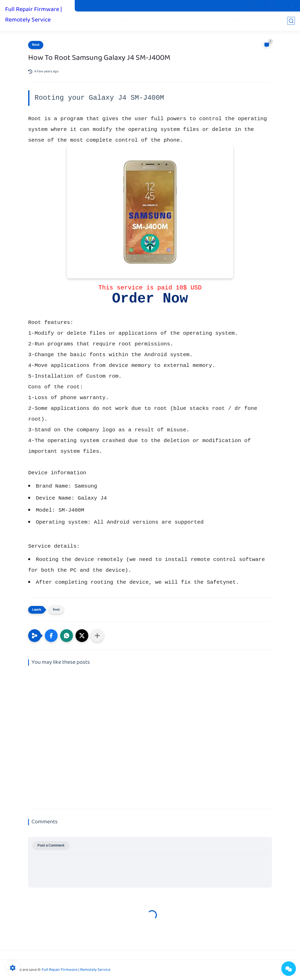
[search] (291, 21)
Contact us (159, 6)
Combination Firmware (132, 21)
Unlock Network (232, 21)
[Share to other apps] (97, 636)
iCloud (256, 21)
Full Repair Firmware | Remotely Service (34, 15)
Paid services (202, 21)
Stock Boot (107, 6)
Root (170, 21)
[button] (51, 636)
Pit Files (86, 6)
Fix (159, 21)
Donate (179, 6)
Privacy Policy (133, 6)
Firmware (91, 21)
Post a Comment (51, 846)
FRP (182, 21)
